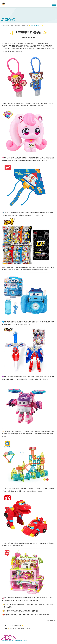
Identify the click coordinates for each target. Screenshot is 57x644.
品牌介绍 (18, 26)
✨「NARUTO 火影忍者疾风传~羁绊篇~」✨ (21, 629)
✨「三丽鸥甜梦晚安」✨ (15, 625)
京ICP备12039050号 (43, 642)
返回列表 (52, 621)
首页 (12, 26)
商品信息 (24, 26)
